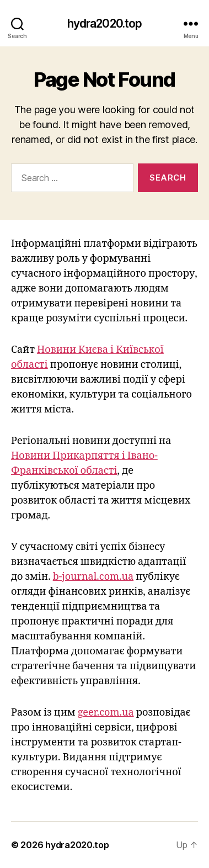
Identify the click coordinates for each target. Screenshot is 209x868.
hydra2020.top (105, 23)
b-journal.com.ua (93, 577)
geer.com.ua (106, 713)
